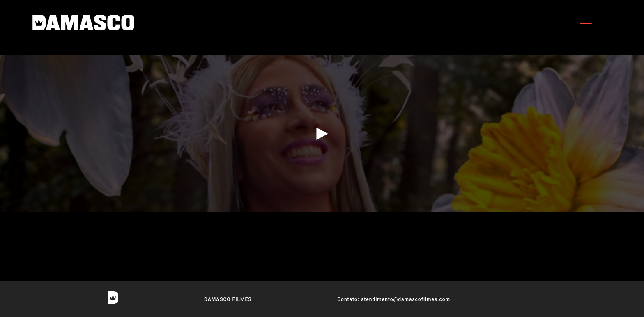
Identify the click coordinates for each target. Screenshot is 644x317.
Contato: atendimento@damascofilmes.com (394, 299)
